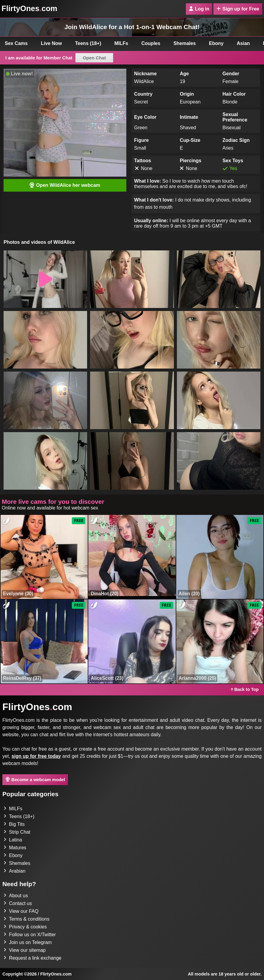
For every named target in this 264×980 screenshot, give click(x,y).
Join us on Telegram (28, 942)
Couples (151, 43)
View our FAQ (21, 911)
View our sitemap (25, 950)
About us (16, 896)
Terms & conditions (26, 919)
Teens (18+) (88, 43)
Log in (199, 9)
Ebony (216, 43)
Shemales (185, 43)
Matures (15, 848)
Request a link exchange (32, 958)
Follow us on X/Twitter (30, 935)
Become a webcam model (35, 779)
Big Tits (14, 824)
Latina (13, 840)
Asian (243, 43)
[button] (45, 279)
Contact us (18, 903)
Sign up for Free (238, 9)
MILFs (121, 43)
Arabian (15, 871)
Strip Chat (17, 832)
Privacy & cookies (25, 927)
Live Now (51, 43)
